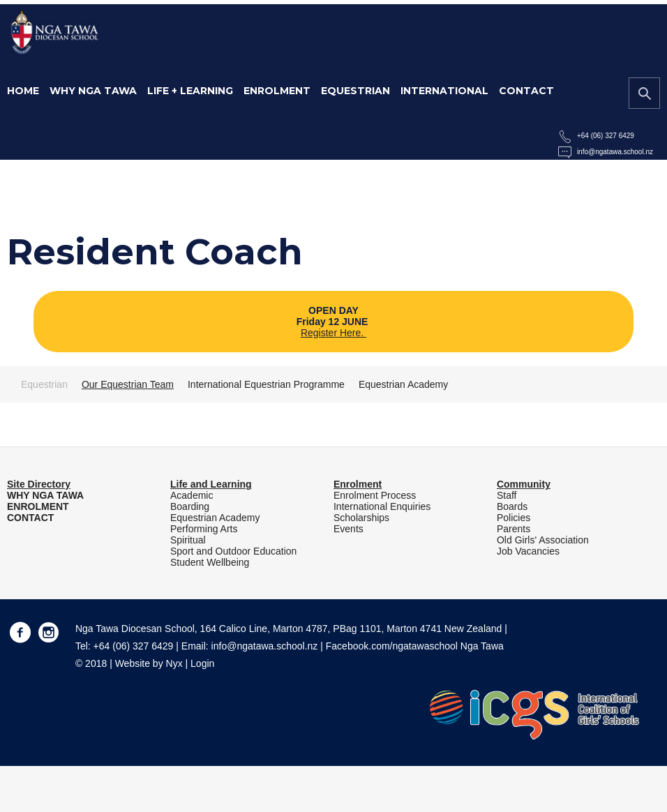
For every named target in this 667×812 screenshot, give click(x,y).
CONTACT (30, 518)
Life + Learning (190, 91)
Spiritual (188, 540)
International (444, 91)
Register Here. (333, 333)
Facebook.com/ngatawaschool (392, 646)
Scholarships (361, 518)
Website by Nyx (149, 663)
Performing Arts (204, 529)
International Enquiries (382, 506)
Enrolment (277, 91)
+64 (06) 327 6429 (606, 136)
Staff (507, 495)
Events (349, 529)
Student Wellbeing (210, 562)
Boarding (190, 506)
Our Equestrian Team (128, 384)
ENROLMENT (38, 506)
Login (202, 663)
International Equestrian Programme (266, 384)
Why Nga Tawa (93, 91)
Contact (526, 91)
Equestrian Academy (403, 384)
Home (23, 91)
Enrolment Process (375, 495)
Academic (192, 495)
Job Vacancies (528, 551)
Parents (514, 529)
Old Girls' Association (543, 540)
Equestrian (355, 91)
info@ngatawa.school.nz (615, 152)
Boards (512, 506)
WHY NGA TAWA (45, 495)
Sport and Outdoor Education (233, 551)
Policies (514, 518)
